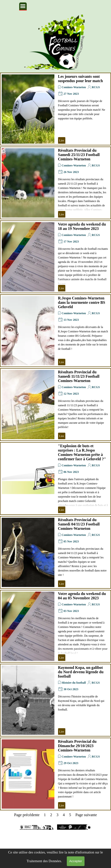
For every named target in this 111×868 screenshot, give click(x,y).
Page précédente (27, 815)
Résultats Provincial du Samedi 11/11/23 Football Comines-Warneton (79, 376)
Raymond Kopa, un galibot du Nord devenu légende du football (81, 672)
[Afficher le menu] (23, 6)
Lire (62, 141)
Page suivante (86, 815)
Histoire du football (74, 683)
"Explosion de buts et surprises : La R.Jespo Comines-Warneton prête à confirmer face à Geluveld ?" (82, 452)
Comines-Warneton (74, 87)
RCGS (96, 87)
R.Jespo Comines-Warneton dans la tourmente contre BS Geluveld (82, 302)
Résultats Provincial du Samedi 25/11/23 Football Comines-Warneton (79, 155)
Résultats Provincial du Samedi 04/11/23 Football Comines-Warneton (79, 524)
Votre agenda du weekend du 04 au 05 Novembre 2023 (82, 596)
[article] (55, 109)
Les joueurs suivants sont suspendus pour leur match (81, 79)
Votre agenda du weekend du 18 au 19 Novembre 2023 (82, 226)
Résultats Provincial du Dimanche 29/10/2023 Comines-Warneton (77, 746)
